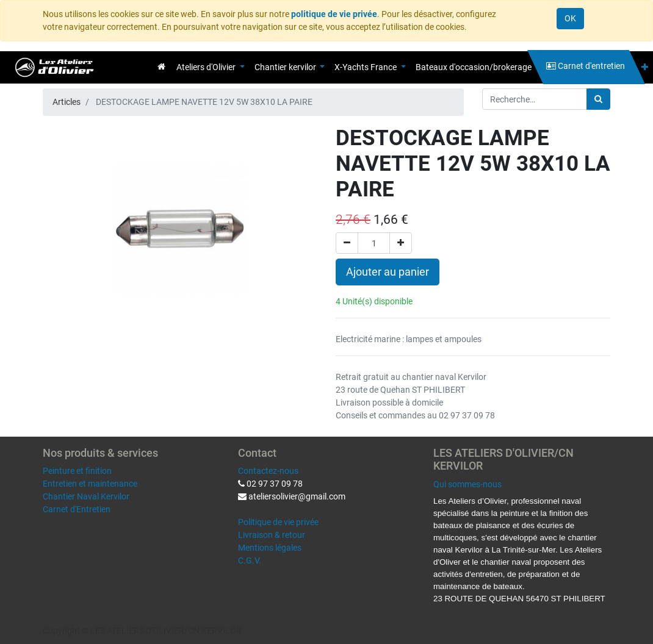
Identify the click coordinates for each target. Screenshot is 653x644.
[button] (645, 67)
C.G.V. (250, 560)
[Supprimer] (347, 243)
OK (570, 18)
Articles (67, 102)
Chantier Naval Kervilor (86, 496)
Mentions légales (270, 548)
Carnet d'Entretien (77, 509)
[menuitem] (161, 66)
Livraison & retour (272, 535)
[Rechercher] (598, 99)
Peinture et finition (77, 471)
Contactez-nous (268, 471)
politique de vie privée (334, 14)
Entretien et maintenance (90, 484)
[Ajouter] (401, 243)
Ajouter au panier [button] (388, 272)
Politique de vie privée (278, 522)
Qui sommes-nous (467, 484)
